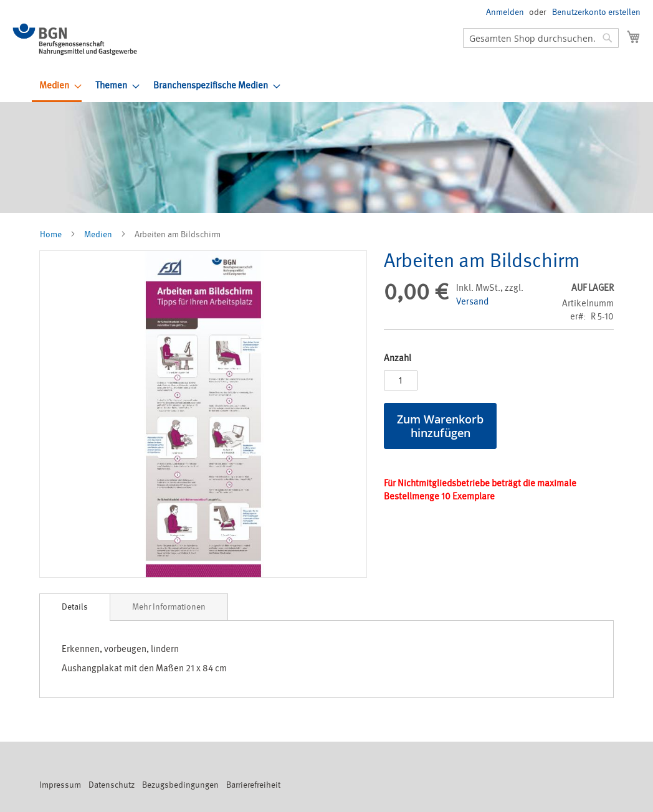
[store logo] (75, 39)
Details (75, 607)
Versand (472, 302)
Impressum (60, 785)
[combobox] (541, 38)
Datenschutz (112, 785)
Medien (98, 234)
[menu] (340, 87)
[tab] (75, 607)
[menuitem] (57, 87)
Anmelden (505, 12)
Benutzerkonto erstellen (596, 12)
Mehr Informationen (169, 607)
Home (51, 234)
